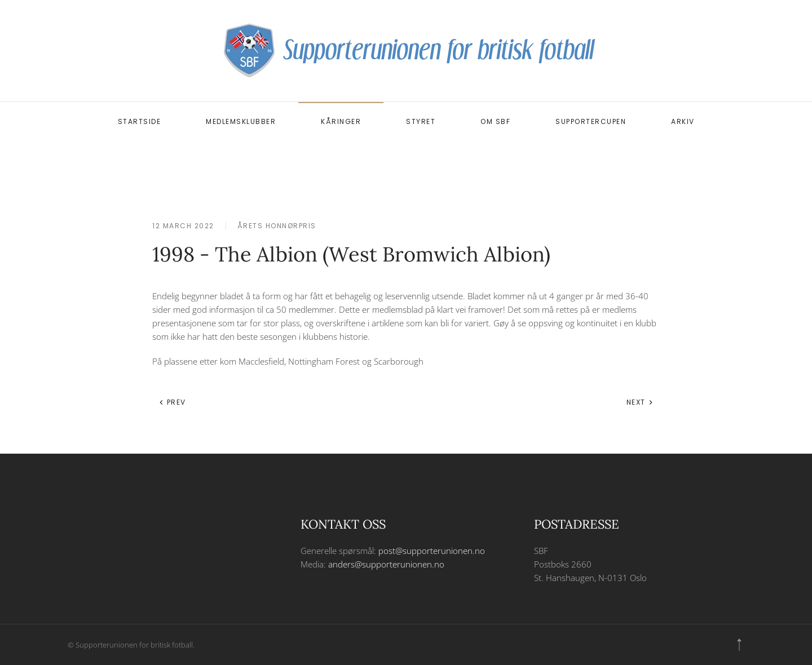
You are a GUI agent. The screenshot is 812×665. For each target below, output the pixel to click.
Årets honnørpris (277, 226)
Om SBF (495, 121)
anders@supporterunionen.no (386, 564)
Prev (172, 402)
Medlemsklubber (241, 121)
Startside (140, 121)
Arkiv (683, 121)
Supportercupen (591, 121)
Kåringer (341, 121)
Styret (421, 121)
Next (640, 402)
